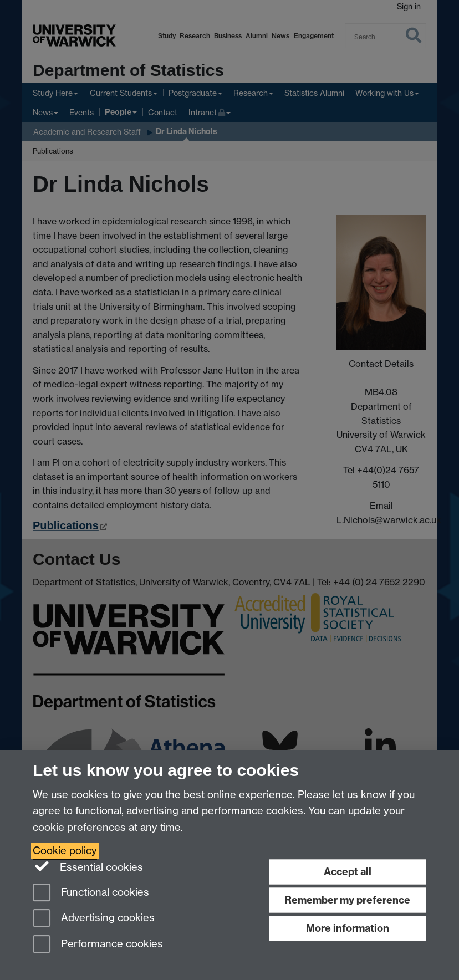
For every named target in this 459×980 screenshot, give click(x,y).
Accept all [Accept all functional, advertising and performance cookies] (348, 872)
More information (348, 928)
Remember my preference (347, 900)
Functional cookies (91, 893)
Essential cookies (88, 866)
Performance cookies (98, 945)
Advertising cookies (94, 919)
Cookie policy (65, 851)
